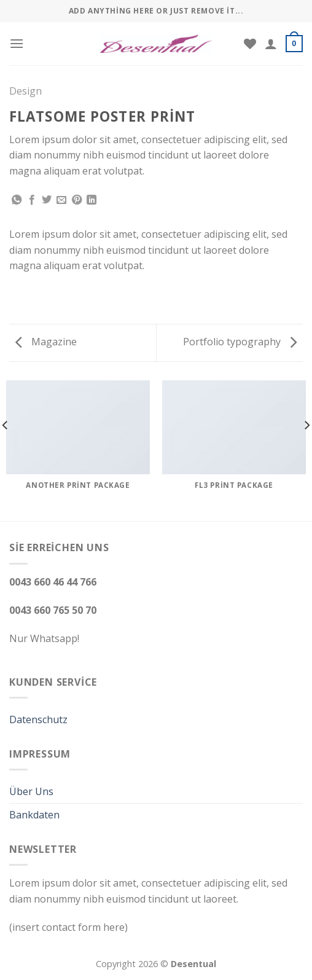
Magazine (46, 342)
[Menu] (17, 43)
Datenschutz (38, 719)
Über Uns (31, 791)
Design (25, 91)
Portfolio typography (240, 342)
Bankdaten (34, 815)
